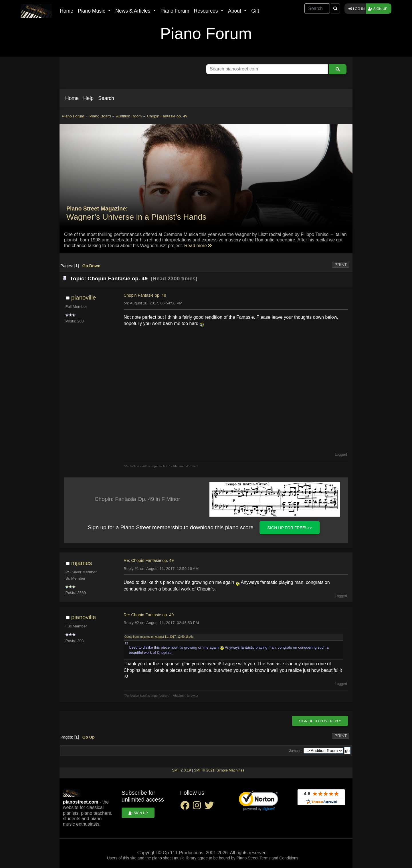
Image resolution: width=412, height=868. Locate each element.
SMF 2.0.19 (181, 770)
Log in (356, 9)
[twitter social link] (210, 807)
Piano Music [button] (92, 11)
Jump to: (296, 751)
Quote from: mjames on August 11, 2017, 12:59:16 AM (159, 637)
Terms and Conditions (279, 858)
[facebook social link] (187, 807)
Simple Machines (230, 770)
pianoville (84, 297)
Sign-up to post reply (320, 721)
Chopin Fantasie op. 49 (145, 295)
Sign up (378, 9)
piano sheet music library (174, 858)
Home (67, 11)
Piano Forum (175, 11)
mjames (82, 563)
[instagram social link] (199, 807)
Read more (198, 246)
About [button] (235, 11)
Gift (255, 11)
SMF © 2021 (204, 770)
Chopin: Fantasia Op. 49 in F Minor (137, 499)
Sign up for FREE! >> (290, 528)
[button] (72, 98)
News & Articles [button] (133, 11)
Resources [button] (206, 11)
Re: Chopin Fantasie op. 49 (149, 560)
